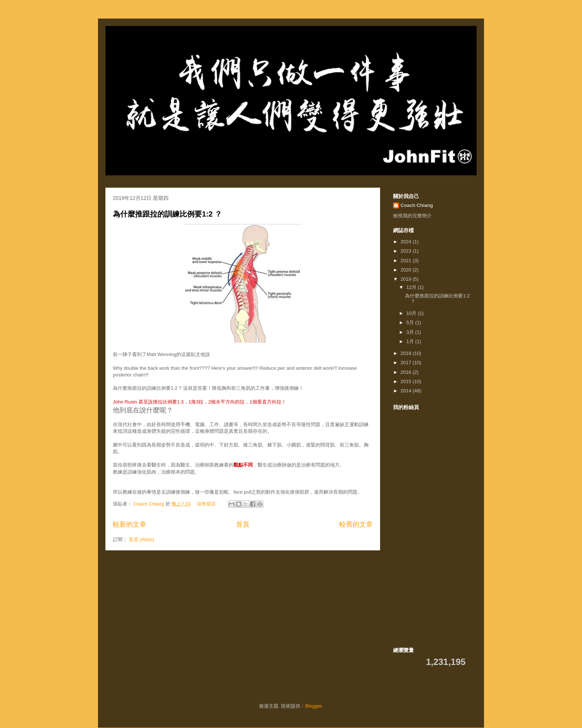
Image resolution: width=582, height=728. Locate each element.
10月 (412, 313)
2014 (407, 391)
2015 (407, 381)
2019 (407, 279)
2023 (407, 251)
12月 (412, 287)
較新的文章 (130, 524)
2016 (407, 372)
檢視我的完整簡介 (412, 216)
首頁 (243, 524)
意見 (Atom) (142, 539)
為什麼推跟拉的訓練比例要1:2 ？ (167, 214)
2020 (407, 270)
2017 (407, 363)
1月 (411, 341)
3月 (411, 332)
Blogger (313, 706)
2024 (407, 242)
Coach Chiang (417, 205)
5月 (411, 322)
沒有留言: (208, 504)
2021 (407, 261)
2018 (407, 353)
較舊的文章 (356, 524)
